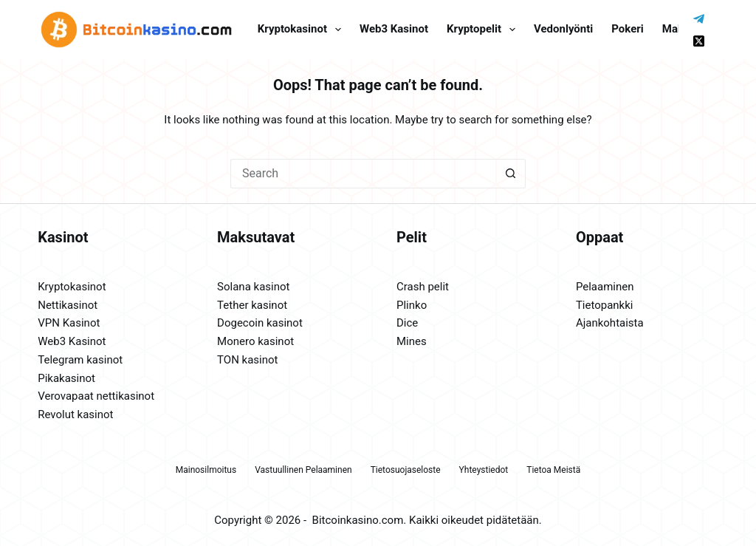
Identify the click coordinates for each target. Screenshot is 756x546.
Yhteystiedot (484, 470)
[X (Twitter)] (699, 41)
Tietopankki (605, 305)
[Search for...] (363, 174)
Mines (412, 341)
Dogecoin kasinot (260, 323)
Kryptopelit (484, 30)
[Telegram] (699, 19)
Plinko (412, 305)
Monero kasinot (255, 341)
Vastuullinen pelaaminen (303, 470)
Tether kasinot (252, 305)
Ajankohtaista (610, 323)
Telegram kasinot (80, 360)
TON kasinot (247, 360)
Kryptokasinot (302, 30)
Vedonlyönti (563, 29)
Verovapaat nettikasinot (96, 396)
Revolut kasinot (75, 414)
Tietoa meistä (553, 470)
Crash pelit (423, 287)
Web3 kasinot (394, 29)
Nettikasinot (68, 305)
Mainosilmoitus (206, 470)
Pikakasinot (66, 378)
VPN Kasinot (69, 323)
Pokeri (627, 29)
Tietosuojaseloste (406, 470)
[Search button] (511, 174)
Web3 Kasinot (72, 341)
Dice (407, 323)
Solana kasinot (253, 287)
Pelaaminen (605, 287)
